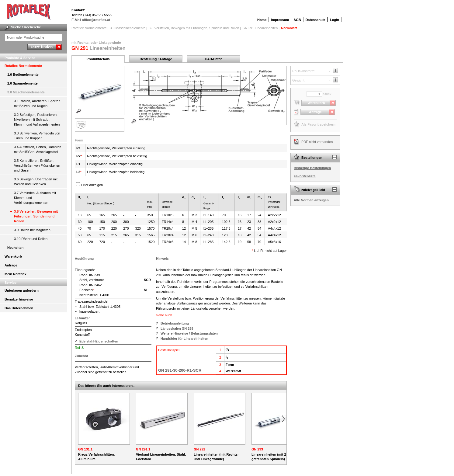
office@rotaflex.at (96, 20)
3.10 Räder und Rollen (31, 239)
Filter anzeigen (92, 185)
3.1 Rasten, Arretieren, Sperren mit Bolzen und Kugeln (37, 103)
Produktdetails (98, 59)
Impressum (280, 20)
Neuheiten (15, 248)
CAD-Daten (213, 59)
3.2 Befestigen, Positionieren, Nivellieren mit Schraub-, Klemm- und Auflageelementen (37, 120)
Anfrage (11, 265)
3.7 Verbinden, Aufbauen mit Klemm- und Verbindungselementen (35, 198)
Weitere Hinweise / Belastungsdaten (189, 333)
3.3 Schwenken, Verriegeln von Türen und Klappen (37, 136)
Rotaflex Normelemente (23, 66)
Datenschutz (315, 20)
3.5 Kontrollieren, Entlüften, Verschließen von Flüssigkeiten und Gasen (37, 165)
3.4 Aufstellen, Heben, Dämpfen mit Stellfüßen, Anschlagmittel (38, 149)
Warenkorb (13, 256)
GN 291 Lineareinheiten (260, 28)
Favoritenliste (305, 176)
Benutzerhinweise (19, 299)
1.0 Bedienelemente (23, 75)
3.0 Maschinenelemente (26, 92)
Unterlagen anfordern (22, 290)
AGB (297, 20)
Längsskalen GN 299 (177, 328)
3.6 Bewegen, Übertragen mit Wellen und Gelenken (36, 182)
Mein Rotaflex (16, 274)
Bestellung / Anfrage (156, 59)
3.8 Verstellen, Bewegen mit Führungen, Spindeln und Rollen (36, 216)
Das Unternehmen (19, 308)
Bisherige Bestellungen (312, 168)
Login (334, 20)
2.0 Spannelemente (23, 83)
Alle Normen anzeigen (311, 200)
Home (262, 20)
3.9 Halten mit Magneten (32, 230)
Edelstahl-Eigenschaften (99, 341)
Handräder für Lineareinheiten (184, 339)
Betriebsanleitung (175, 323)
